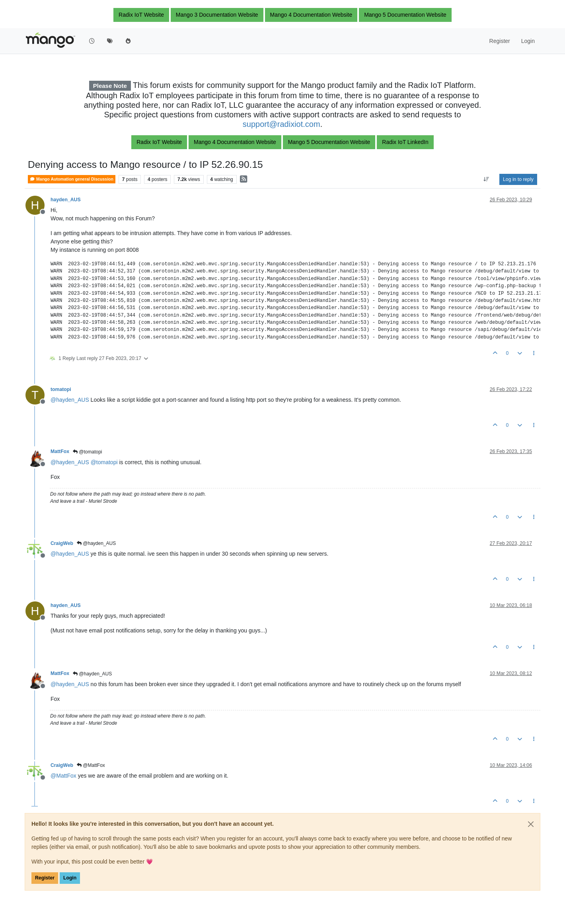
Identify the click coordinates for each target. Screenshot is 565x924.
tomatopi (61, 389)
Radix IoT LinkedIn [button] (405, 142)
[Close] (531, 824)
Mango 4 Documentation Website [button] (311, 15)
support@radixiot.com (282, 124)
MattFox (60, 451)
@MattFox (91, 765)
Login (70, 878)
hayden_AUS (66, 200)
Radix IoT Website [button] (141, 15)
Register (45, 878)
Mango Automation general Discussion (72, 179)
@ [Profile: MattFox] (63, 776)
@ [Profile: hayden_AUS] (70, 400)
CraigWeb (62, 543)
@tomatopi (88, 452)
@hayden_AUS (96, 543)
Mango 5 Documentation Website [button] (405, 15)
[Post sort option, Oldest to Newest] (486, 179)
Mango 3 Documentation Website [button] (217, 15)
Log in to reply (518, 179)
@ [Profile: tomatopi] (104, 462)
